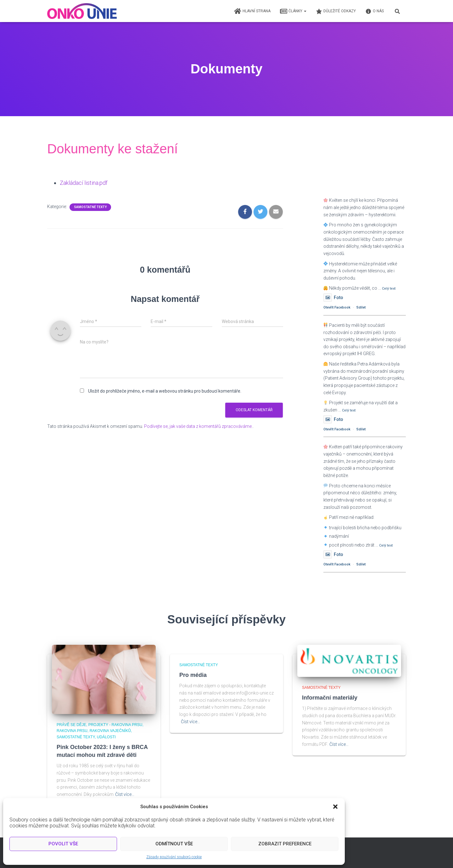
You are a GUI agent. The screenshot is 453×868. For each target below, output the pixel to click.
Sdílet (361, 307)
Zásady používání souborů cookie (174, 857)
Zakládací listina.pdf (84, 183)
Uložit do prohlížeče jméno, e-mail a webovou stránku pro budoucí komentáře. (165, 391)
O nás (375, 11)
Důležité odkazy (336, 11)
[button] (335, 807)
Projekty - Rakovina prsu (115, 725)
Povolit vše (63, 844)
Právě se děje (71, 725)
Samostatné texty (90, 207)
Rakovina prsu (72, 731)
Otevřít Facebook (337, 307)
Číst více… (125, 794)
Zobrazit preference (285, 844)
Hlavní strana (252, 11)
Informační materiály (330, 698)
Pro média (193, 675)
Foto (333, 298)
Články (293, 11)
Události (106, 737)
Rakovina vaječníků (110, 731)
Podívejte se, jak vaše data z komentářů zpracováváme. (198, 426)
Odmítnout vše (174, 844)
